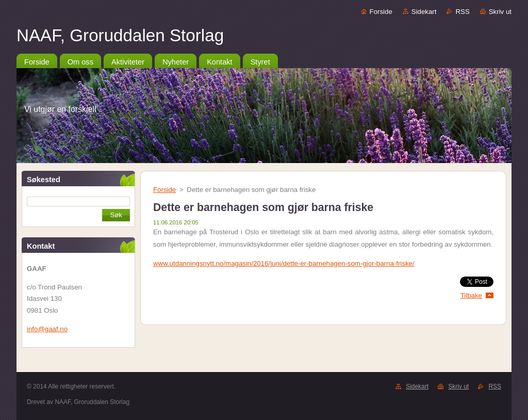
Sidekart (424, 12)
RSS (462, 12)
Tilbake (471, 295)
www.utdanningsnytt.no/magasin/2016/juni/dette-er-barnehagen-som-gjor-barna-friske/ (284, 263)
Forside (381, 12)
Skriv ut (500, 12)
